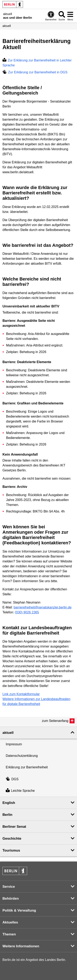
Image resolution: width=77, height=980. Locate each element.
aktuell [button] (8, 733)
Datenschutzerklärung (22, 756)
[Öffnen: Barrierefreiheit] (51, 16)
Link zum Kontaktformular (21, 694)
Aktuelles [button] (10, 922)
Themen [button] (9, 934)
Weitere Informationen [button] (21, 946)
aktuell (7, 26)
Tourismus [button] (11, 850)
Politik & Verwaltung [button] (19, 910)
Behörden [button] (11, 899)
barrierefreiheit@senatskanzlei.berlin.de (43, 607)
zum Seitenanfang (55, 721)
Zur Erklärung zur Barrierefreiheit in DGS (35, 72)
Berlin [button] (7, 815)
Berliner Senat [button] (14, 827)
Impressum (14, 744)
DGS (12, 779)
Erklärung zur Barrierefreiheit (27, 767)
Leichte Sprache (20, 791)
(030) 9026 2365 (27, 612)
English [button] (9, 803)
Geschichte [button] (12, 839)
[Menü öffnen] (70, 16)
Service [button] (9, 887)
